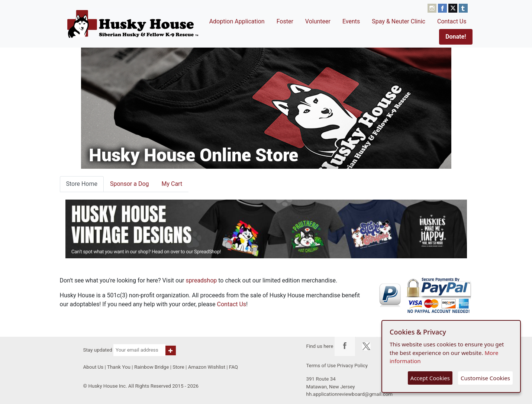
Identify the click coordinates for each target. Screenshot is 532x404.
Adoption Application (237, 21)
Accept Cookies (430, 378)
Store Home (82, 184)
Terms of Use (321, 366)
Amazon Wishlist (207, 367)
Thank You (119, 367)
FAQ (233, 367)
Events (351, 21)
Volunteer (318, 21)
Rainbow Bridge (151, 367)
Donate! (456, 37)
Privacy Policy (352, 366)
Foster (285, 21)
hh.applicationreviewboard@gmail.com (350, 394)
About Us (93, 367)
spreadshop (201, 280)
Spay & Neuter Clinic (399, 21)
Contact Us (452, 21)
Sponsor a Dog (130, 184)
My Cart (172, 184)
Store (178, 367)
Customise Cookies (485, 378)
